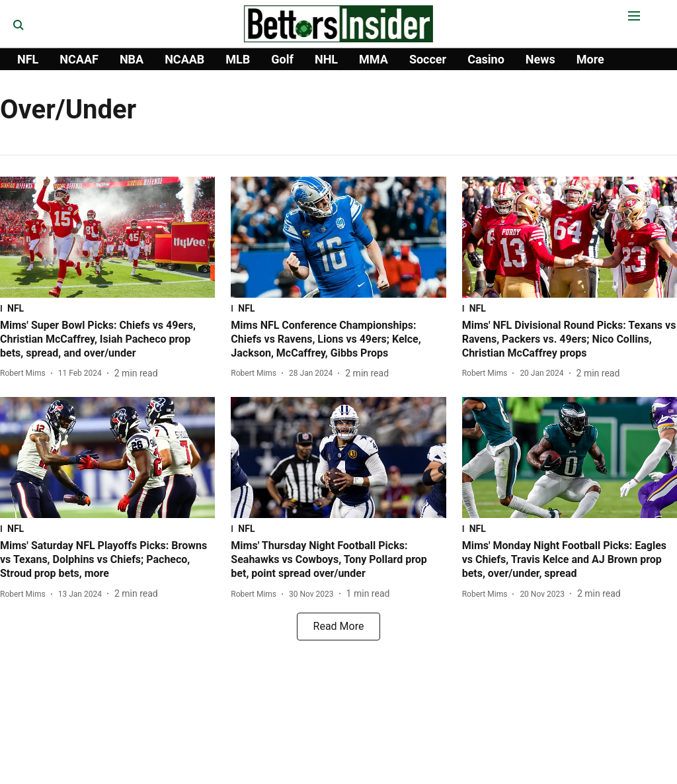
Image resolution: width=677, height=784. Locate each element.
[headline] (107, 339)
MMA (374, 59)
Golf (282, 59)
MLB (238, 59)
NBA (132, 59)
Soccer (428, 59)
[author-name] (25, 373)
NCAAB (184, 59)
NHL (326, 59)
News (540, 59)
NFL (28, 59)
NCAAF (79, 59)
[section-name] (107, 308)
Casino (486, 59)
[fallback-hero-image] (107, 237)
